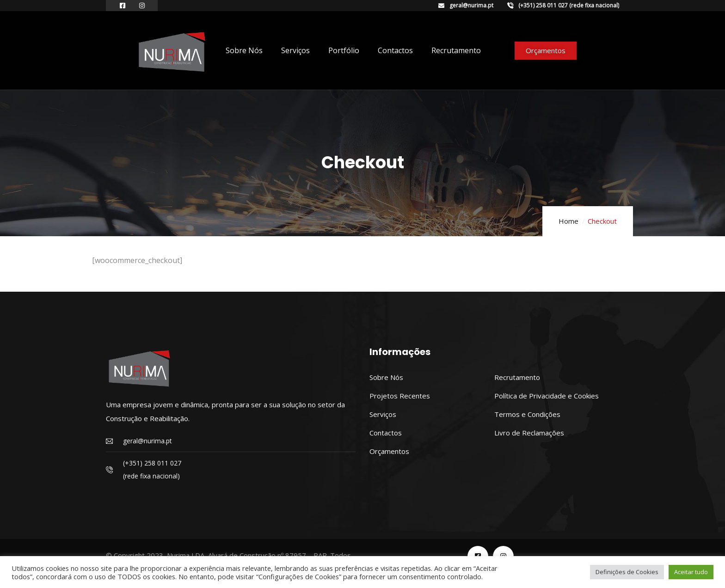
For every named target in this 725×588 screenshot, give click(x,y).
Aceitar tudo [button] (691, 572)
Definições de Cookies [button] (627, 572)
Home (568, 221)
